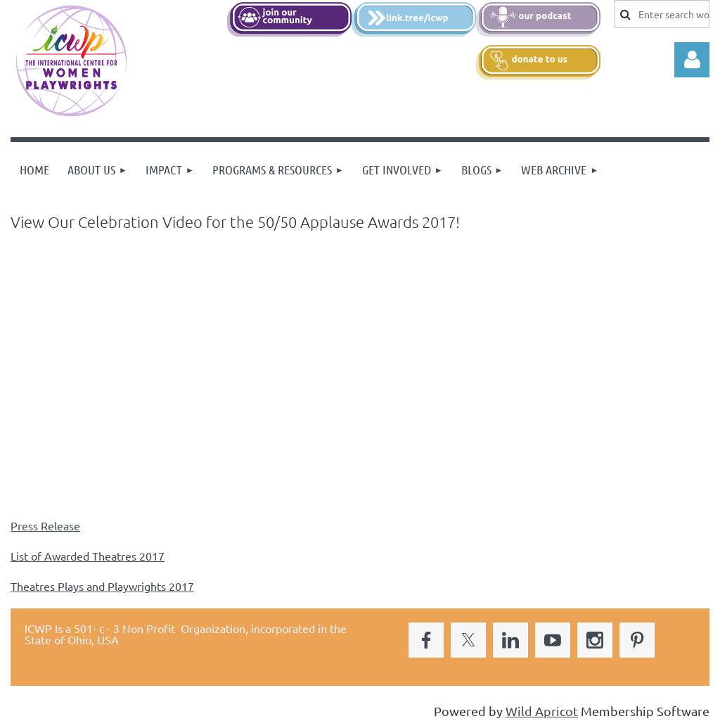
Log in (692, 60)
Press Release (45, 525)
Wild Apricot (542, 711)
